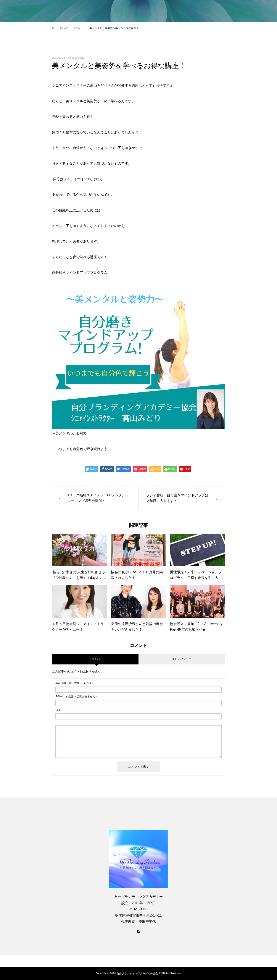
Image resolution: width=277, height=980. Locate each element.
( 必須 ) (74, 683)
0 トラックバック (182, 659)
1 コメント (95, 659)
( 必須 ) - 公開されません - (76, 697)
